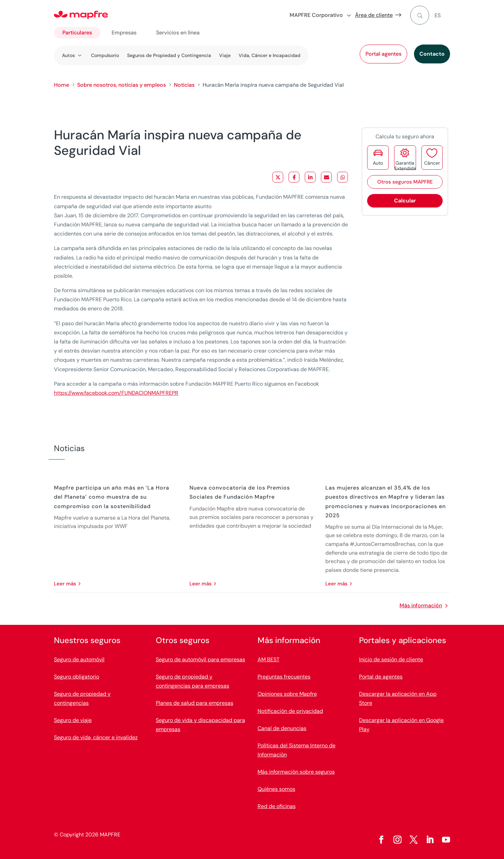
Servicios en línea (178, 33)
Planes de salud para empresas (195, 703)
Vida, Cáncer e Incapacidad (270, 55)
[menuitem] (442, 15)
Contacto (432, 54)
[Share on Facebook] (294, 177)
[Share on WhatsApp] (343, 177)
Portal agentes (383, 54)
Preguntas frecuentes (284, 677)
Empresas (124, 33)
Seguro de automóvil (79, 659)
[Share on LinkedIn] (310, 177)
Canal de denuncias (282, 728)
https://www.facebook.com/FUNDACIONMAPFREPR (116, 393)
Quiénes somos (276, 789)
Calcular (405, 201)
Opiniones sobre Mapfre (287, 694)
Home (62, 85)
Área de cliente (374, 15)
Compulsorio (105, 55)
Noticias (184, 85)
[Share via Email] (326, 177)
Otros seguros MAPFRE (405, 182)
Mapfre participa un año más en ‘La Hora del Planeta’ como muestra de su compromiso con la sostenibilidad (112, 497)
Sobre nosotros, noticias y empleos (122, 85)
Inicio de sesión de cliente (391, 659)
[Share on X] (278, 177)
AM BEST (269, 659)
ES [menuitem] (438, 15)
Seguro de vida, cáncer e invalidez (96, 737)
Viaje (225, 55)
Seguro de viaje (73, 720)
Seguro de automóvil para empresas (200, 659)
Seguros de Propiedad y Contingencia (169, 55)
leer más (65, 584)
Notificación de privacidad (290, 711)
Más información (421, 605)
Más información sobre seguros (296, 772)
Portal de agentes (381, 677)
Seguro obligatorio (77, 677)
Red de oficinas (277, 806)
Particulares (77, 33)
